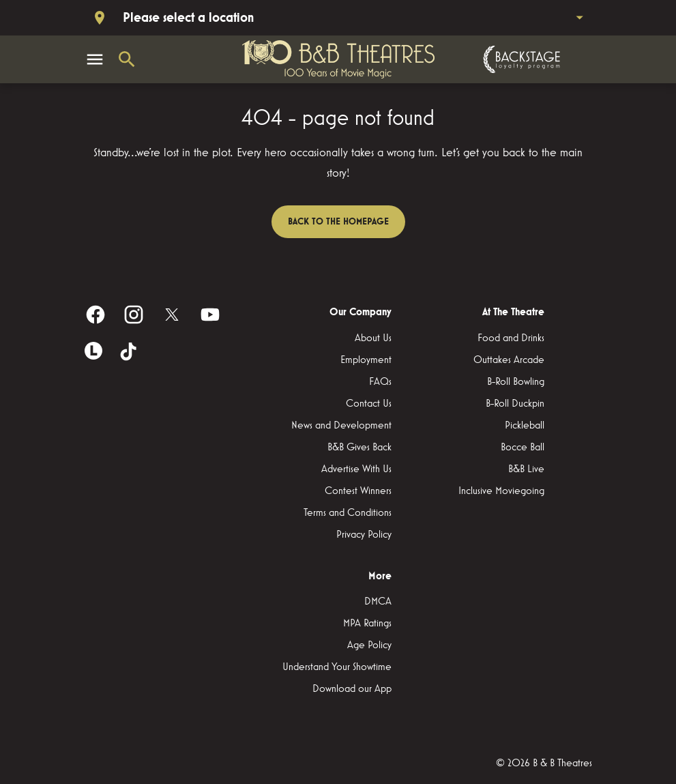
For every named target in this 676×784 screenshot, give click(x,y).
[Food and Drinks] (511, 338)
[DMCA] (378, 602)
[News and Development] (341, 426)
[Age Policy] (369, 645)
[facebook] (95, 315)
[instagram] (134, 315)
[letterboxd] (93, 351)
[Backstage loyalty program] (520, 59)
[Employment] (366, 360)
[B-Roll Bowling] (516, 382)
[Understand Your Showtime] (337, 667)
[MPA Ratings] (367, 624)
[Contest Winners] (358, 491)
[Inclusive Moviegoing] (501, 491)
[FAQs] (380, 382)
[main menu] (95, 59)
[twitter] (172, 315)
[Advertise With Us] (356, 469)
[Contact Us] (369, 404)
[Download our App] (352, 689)
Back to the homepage (338, 222)
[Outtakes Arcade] (509, 360)
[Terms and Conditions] (348, 513)
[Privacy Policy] (364, 535)
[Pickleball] (525, 426)
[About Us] (373, 338)
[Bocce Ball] (523, 448)
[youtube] (210, 315)
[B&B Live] (526, 469)
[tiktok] (130, 353)
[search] (127, 59)
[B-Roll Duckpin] (515, 404)
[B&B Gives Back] (359, 448)
